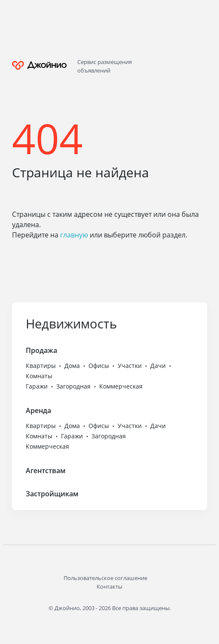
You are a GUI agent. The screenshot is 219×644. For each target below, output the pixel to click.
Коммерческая (121, 386)
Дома (72, 366)
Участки (130, 366)
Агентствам (46, 471)
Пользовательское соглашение (105, 578)
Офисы (99, 366)
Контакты (109, 586)
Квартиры (41, 366)
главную (74, 235)
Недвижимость (71, 324)
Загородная (73, 386)
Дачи (158, 366)
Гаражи (37, 386)
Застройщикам (52, 494)
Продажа (41, 350)
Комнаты (39, 376)
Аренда (38, 410)
